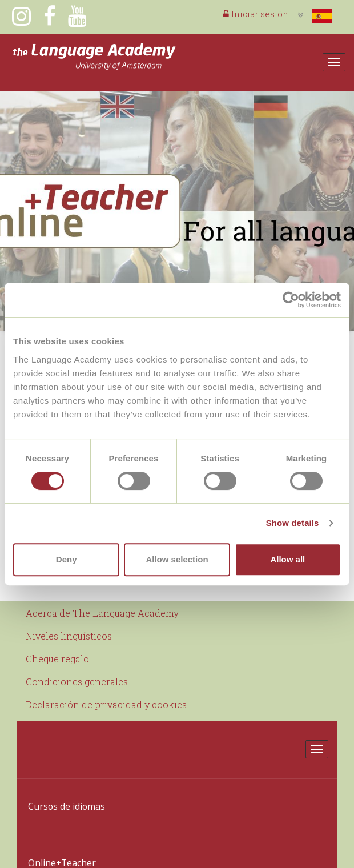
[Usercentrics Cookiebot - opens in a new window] (291, 300)
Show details (293, 523)
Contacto (46, 849)
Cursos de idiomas (63, 792)
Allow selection (177, 559)
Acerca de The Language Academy (102, 613)
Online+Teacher (58, 821)
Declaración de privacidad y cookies (106, 704)
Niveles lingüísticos (69, 636)
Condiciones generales (77, 682)
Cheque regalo (57, 659)
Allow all (287, 559)
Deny (67, 559)
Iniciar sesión (256, 14)
